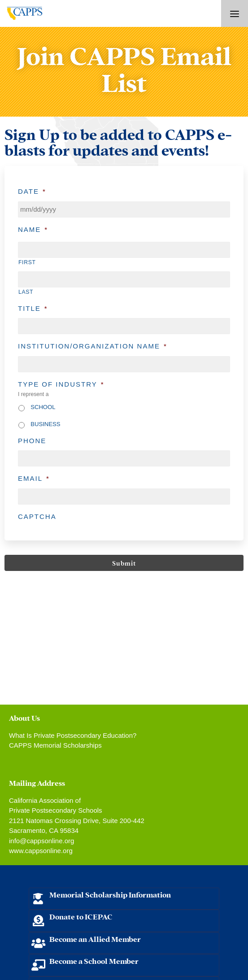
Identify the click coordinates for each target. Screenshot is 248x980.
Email (34, 478)
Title (33, 308)
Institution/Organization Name (93, 346)
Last (26, 292)
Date (32, 191)
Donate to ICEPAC (81, 916)
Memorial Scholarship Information (110, 894)
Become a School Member (94, 960)
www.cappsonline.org (41, 851)
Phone (32, 441)
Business (45, 424)
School (43, 407)
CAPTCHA (37, 516)
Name (33, 229)
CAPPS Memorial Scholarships (55, 745)
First (27, 262)
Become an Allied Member (95, 939)
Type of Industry (61, 384)
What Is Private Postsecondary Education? (73, 735)
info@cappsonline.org (41, 841)
